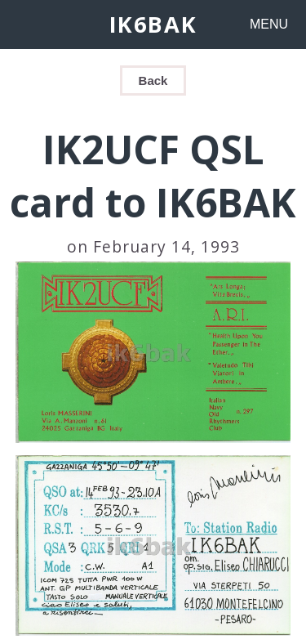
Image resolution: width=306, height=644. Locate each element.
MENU (269, 24)
